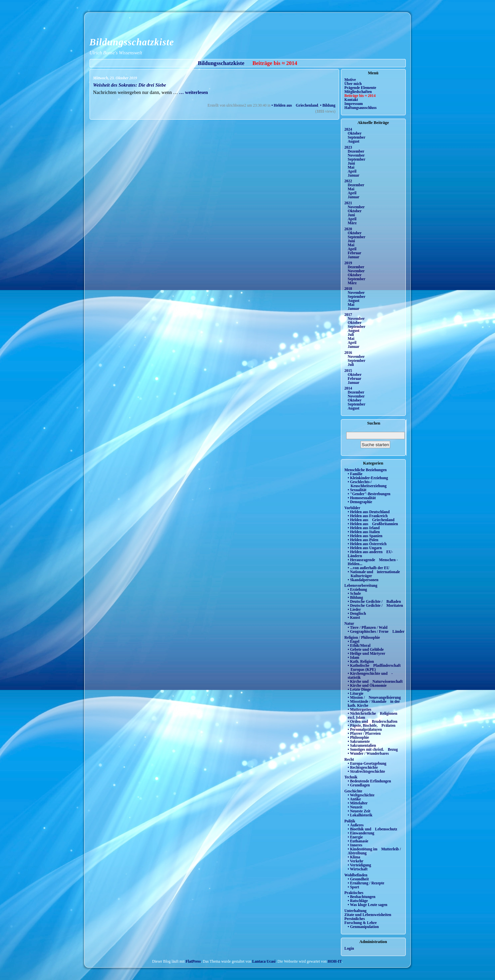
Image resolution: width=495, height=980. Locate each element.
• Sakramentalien (362, 745)
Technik (351, 777)
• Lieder (355, 609)
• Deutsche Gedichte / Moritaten (375, 605)
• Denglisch (357, 613)
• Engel (354, 641)
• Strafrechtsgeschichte (367, 771)
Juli (351, 335)
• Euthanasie (358, 841)
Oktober (355, 133)
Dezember (356, 151)
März (352, 223)
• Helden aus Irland (364, 528)
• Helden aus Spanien (365, 536)
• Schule (355, 593)
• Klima (354, 857)
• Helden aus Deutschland (369, 512)
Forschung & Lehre (361, 923)
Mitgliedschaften (358, 92)
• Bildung (328, 105)
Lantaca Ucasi (264, 961)
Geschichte (354, 791)
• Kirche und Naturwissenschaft (375, 681)
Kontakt (351, 100)
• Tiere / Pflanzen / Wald (368, 627)
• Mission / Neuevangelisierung (374, 697)
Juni (352, 163)
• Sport (354, 887)
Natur (349, 623)
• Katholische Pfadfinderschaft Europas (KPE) (374, 667)
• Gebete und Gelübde (366, 649)
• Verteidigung (360, 865)
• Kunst (354, 617)
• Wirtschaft (358, 869)
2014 (348, 388)
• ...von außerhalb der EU (369, 568)
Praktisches (354, 893)
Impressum (354, 104)
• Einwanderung (361, 833)
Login (349, 948)
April (352, 171)
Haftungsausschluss (361, 108)
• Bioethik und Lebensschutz (373, 829)
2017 (348, 315)
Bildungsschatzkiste (132, 42)
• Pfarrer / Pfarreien (364, 733)
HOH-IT (335, 961)
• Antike (355, 799)
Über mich (353, 84)
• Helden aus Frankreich (368, 516)
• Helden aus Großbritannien (373, 524)
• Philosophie (359, 737)
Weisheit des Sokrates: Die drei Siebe (130, 85)
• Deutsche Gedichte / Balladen (374, 601)
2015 (348, 371)
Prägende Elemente (361, 88)
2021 (348, 203)
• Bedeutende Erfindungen (370, 781)
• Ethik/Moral (359, 645)
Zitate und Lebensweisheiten (368, 915)
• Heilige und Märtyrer (367, 653)
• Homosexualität (362, 498)
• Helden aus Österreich (367, 544)
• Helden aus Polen (363, 540)
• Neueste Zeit (359, 811)
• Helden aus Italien (364, 532)
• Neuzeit (355, 807)
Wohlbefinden (356, 875)
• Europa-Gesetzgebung (367, 763)
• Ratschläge (358, 901)
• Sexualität (357, 490)
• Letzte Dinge (359, 689)
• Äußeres (356, 825)
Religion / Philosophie (362, 637)
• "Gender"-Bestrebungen (369, 494)
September (357, 137)
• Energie (355, 837)
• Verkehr (356, 861)
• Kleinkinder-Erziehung (368, 478)
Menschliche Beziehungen (366, 470)
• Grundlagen (359, 785)
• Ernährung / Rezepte (366, 883)
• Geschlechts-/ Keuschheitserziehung (367, 484)
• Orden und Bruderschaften (373, 721)
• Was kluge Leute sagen (368, 905)
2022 (348, 181)
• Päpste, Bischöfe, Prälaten (372, 725)
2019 (348, 263)
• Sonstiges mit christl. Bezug (373, 749)
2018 (348, 289)
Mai (351, 167)
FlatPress (193, 961)
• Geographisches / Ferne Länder (376, 631)
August (354, 141)
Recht (349, 759)
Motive (350, 80)
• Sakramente (359, 741)
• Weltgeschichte (361, 795)
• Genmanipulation (363, 927)
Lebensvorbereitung (361, 585)
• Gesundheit (358, 879)
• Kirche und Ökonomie (367, 685)
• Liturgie (356, 693)
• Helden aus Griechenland (295, 105)
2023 (348, 147)
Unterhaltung (356, 911)
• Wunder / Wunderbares (368, 753)
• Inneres (355, 845)
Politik (350, 821)
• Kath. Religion (361, 661)
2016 (348, 353)
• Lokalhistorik (360, 815)
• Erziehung (358, 589)
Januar (354, 175)
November (356, 155)
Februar (355, 253)
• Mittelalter (358, 803)
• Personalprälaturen (365, 729)
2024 (348, 129)
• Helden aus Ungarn (365, 548)
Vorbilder (353, 508)
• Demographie (360, 502)
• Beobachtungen (362, 897)
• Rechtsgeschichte (363, 767)
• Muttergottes (360, 709)
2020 (348, 229)
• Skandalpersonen (363, 580)
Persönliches (355, 919)
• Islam (354, 657)
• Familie (355, 474)
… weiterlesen (193, 92)
